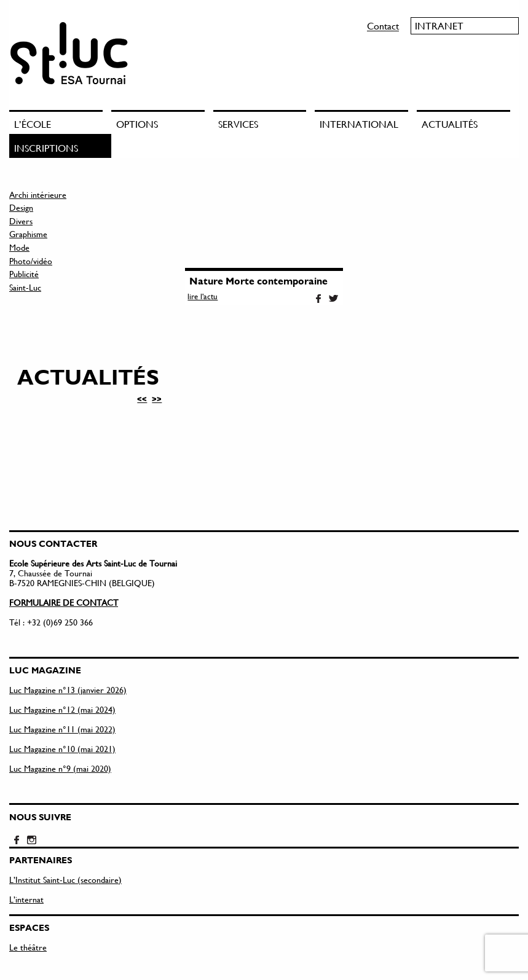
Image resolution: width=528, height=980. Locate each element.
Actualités (450, 124)
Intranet (439, 25)
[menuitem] (60, 122)
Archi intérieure (38, 194)
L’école (33, 124)
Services (238, 124)
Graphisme (28, 234)
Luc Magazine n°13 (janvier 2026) (68, 690)
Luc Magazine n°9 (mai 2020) (60, 768)
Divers (21, 221)
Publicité (24, 274)
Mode (19, 247)
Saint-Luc (25, 287)
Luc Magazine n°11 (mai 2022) (62, 729)
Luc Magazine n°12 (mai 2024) (62, 709)
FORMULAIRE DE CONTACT (64, 602)
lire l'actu (203, 296)
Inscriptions (46, 148)
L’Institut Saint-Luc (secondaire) (65, 880)
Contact (383, 25)
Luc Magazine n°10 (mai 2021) (62, 749)
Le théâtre (28, 947)
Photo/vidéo (31, 261)
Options (137, 124)
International (359, 124)
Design (21, 207)
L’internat (26, 899)
